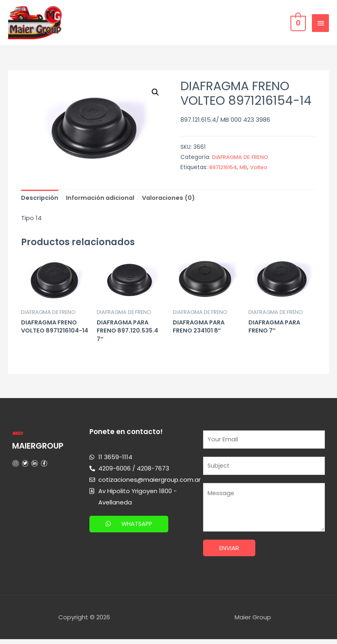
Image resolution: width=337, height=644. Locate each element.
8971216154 (224, 169)
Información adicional (103, 200)
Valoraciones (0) (174, 200)
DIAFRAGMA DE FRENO (241, 159)
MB (245, 169)
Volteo (260, 169)
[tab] (40, 200)
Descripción (40, 200)
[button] (130, 527)
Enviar (229, 553)
